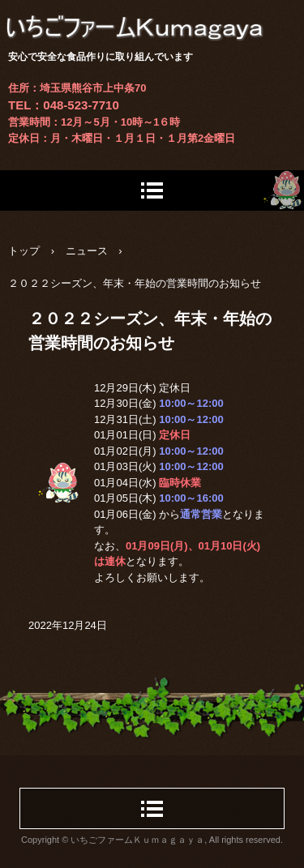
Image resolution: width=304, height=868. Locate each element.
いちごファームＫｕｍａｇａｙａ (152, 16)
